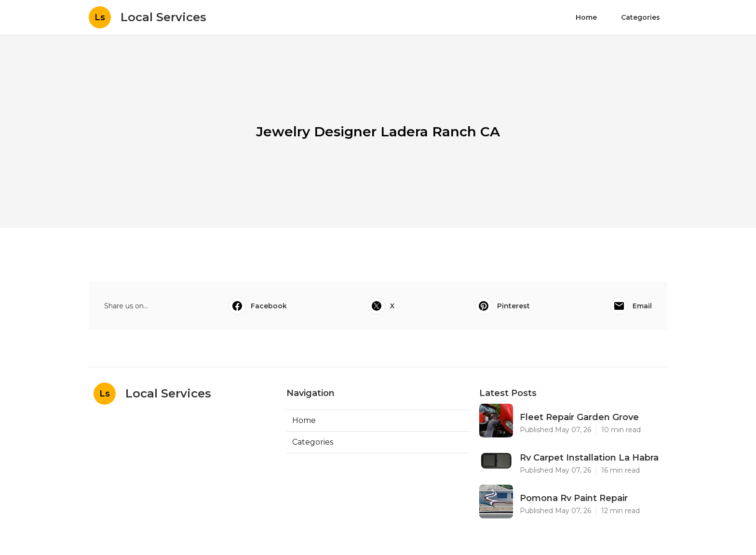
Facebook (258, 306)
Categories (641, 17)
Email (631, 306)
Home (586, 17)
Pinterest (502, 306)
